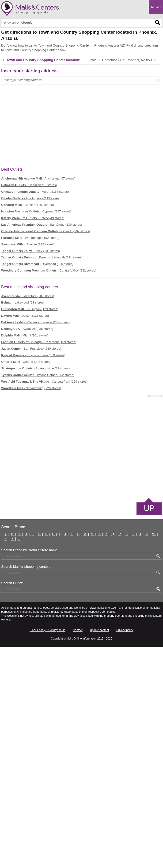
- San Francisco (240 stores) (31, 349)
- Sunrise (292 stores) (28, 244)
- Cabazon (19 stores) (29, 185)
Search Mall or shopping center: (25, 567)
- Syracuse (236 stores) (27, 329)
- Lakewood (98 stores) (23, 302)
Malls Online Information (81, 639)
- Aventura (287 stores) (28, 296)
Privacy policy (125, 630)
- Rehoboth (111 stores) (42, 257)
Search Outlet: (12, 583)
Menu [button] (156, 7)
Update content (100, 630)
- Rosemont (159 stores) (39, 342)
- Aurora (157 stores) (35, 192)
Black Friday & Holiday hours (47, 630)
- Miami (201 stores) (25, 335)
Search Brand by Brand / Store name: (30, 550)
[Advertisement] (81, 447)
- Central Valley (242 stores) (49, 270)
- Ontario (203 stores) (26, 362)
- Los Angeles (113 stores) (31, 198)
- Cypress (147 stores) (36, 211)
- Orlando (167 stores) (45, 231)
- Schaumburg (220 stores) (31, 388)
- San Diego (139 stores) (42, 225)
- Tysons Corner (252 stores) (38, 375)
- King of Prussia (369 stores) (33, 355)
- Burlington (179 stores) (30, 309)
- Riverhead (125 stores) (37, 264)
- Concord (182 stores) (28, 205)
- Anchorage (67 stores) (38, 178)
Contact (78, 630)
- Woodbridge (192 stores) (30, 238)
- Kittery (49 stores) (33, 218)
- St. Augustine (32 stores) (35, 368)
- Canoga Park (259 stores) (44, 382)
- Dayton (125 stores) (25, 316)
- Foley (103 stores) (30, 251)
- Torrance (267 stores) (35, 322)
